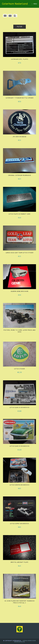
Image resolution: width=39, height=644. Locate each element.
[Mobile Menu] (34, 4)
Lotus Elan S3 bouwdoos (20, 407)
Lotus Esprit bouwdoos (19, 524)
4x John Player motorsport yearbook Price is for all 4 (20, 602)
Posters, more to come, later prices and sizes (20, 331)
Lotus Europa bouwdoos (19, 485)
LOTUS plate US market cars (19, 214)
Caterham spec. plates (19, 59)
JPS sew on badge (19, 137)
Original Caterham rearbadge (20, 175)
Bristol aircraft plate (19, 562)
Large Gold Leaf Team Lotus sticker (20, 253)
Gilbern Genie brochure (20, 291)
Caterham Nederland (15, 4)
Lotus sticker (19, 369)
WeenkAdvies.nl (20, 642)
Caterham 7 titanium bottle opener (19, 98)
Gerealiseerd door (29, 641)
